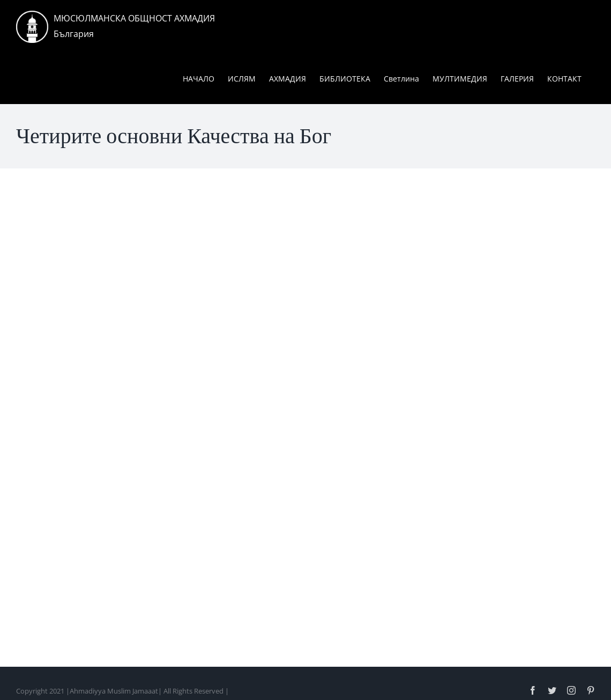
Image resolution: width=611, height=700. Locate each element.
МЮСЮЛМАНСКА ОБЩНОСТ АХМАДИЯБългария (134, 26)
